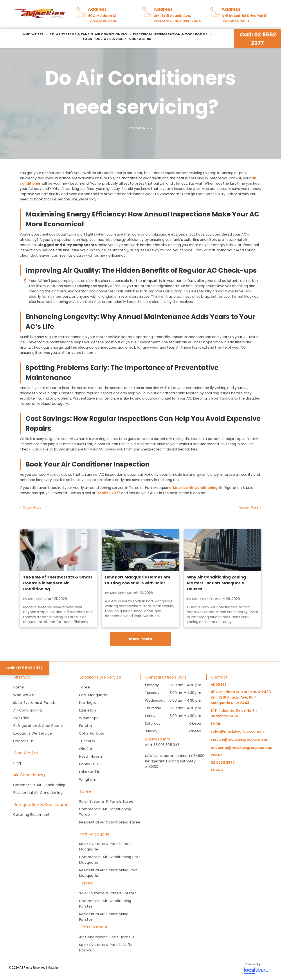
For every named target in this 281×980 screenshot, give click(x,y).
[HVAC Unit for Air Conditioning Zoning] (222, 550)
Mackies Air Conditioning (195, 488)
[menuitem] (35, 34)
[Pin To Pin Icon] (81, 17)
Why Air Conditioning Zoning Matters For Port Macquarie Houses (216, 583)
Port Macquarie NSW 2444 (177, 21)
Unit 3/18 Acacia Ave (172, 16)
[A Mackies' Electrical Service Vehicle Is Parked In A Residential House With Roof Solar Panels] (140, 550)
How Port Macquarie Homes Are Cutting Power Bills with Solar (138, 580)
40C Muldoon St (102, 16)
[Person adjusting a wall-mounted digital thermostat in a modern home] (59, 550)
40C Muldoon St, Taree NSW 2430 (241, 692)
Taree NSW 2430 (103, 21)
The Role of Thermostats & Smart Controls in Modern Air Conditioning (58, 583)
